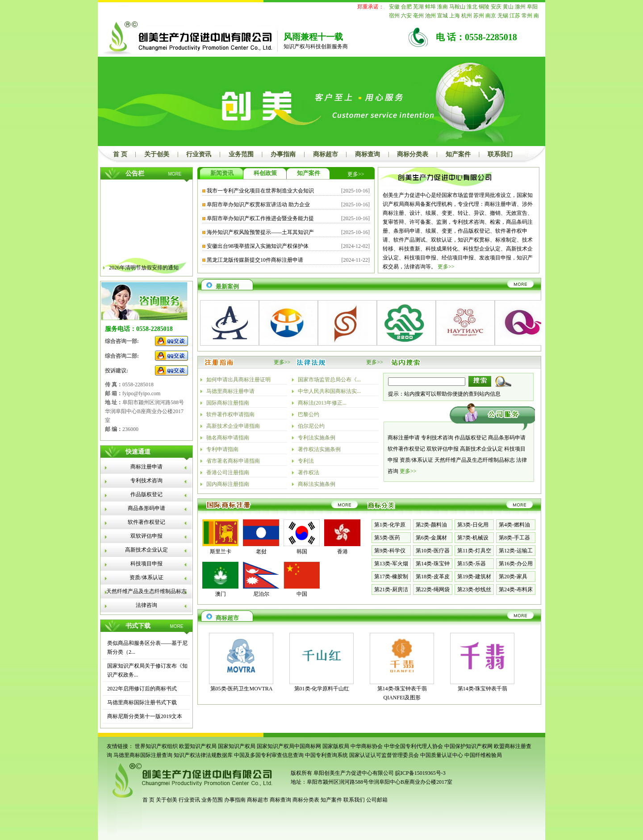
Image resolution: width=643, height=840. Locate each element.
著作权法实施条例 (319, 449)
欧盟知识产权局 (198, 746)
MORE (175, 174)
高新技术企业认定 (146, 550)
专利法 (306, 461)
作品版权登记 (146, 494)
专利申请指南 (222, 449)
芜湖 (418, 7)
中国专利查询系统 (326, 755)
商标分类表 (413, 154)
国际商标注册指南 (228, 403)
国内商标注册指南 (228, 484)
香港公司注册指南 (228, 472)
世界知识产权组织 (156, 746)
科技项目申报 (146, 564)
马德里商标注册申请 (230, 391)
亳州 (418, 16)
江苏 (515, 16)
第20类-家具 (513, 577)
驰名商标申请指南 (228, 438)
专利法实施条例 (317, 438)
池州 (430, 16)
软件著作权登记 (146, 522)
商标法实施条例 (317, 484)
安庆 (496, 7)
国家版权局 (336, 746)
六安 (406, 16)
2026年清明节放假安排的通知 (144, 272)
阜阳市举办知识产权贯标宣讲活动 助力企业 (258, 205)
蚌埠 (430, 7)
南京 (491, 16)
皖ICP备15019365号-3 (420, 773)
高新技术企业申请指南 (233, 426)
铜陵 (484, 7)
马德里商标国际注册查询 (143, 755)
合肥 (406, 7)
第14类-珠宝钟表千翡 (483, 689)
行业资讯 (199, 154)
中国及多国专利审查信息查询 (269, 755)
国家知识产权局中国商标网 (289, 746)
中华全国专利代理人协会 (413, 746)
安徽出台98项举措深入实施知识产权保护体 (258, 246)
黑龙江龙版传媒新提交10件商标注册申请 (255, 260)
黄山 (508, 7)
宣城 (443, 16)
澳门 (221, 594)
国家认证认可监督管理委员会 (384, 755)
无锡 (503, 16)
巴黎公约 (309, 414)
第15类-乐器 (472, 564)
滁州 (520, 7)
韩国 (302, 552)
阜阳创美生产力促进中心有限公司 (353, 773)
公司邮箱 (377, 800)
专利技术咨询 (146, 481)
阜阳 (532, 7)
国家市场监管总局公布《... (329, 380)
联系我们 (500, 154)
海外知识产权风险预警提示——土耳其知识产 (260, 232)
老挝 (261, 552)
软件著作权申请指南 (230, 414)
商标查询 (367, 154)
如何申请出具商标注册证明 (238, 380)
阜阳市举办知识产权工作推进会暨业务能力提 (260, 218)
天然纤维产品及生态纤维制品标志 (146, 591)
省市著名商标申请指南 (233, 461)
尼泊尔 (261, 594)
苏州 (479, 16)
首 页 (120, 154)
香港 (342, 552)
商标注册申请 (146, 467)
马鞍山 (457, 7)
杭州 (467, 16)
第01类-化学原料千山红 (322, 689)
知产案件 (458, 154)
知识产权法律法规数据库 (203, 755)
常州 (527, 16)
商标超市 (326, 154)
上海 (455, 16)
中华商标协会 (367, 746)
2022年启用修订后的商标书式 (142, 689)
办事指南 (283, 154)
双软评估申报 (146, 536)
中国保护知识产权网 (468, 746)
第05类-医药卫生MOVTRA (242, 689)
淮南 (443, 7)
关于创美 (157, 154)
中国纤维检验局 (483, 755)
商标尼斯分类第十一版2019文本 (145, 716)
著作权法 (309, 472)
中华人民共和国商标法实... (329, 391)
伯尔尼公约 (311, 426)
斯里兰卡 (221, 552)
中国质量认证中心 (442, 755)
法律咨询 (146, 605)
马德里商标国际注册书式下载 (142, 702)
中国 (302, 594)
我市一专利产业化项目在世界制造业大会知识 (260, 191)
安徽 (394, 7)
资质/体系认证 (146, 577)
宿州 (394, 16)
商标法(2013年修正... (322, 403)
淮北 (472, 7)
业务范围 (241, 154)
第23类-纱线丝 (474, 589)
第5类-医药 (387, 538)
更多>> (356, 174)
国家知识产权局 (237, 746)
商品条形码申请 (146, 508)
